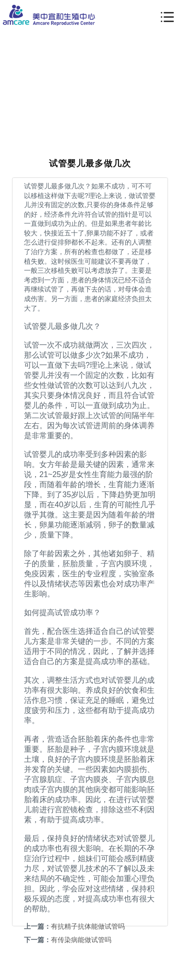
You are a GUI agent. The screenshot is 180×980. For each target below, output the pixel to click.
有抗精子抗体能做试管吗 (88, 926)
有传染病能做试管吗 (81, 940)
